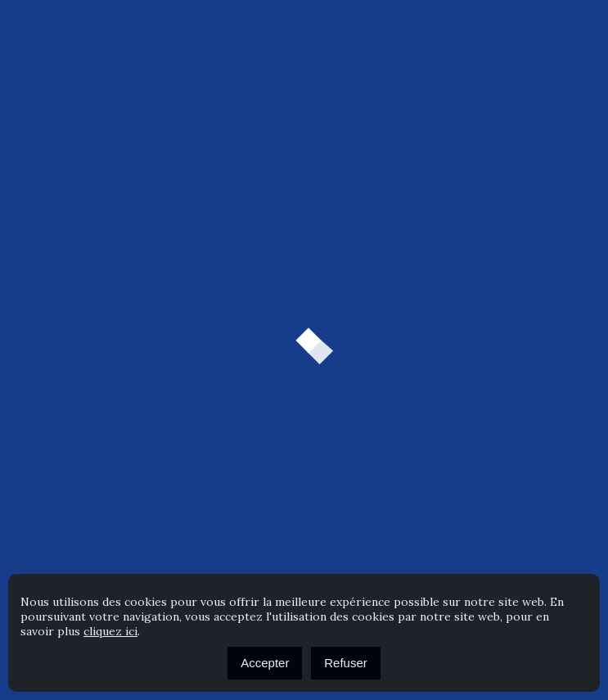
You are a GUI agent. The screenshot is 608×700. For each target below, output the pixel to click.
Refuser (346, 663)
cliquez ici (110, 631)
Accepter (265, 663)
